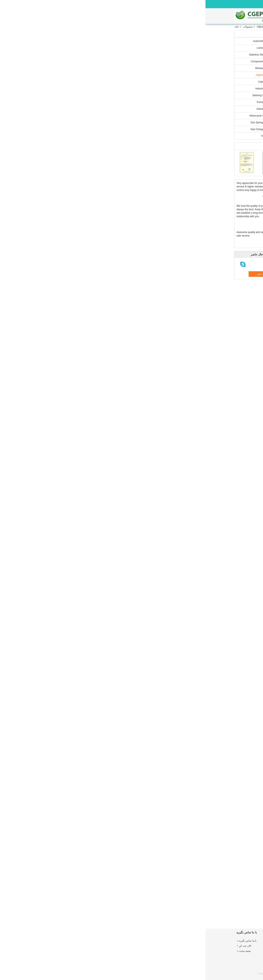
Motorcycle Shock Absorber (59, 116)
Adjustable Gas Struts (63, 27)
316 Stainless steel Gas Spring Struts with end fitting (81, 942)
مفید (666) (201, 775)
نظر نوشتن (190, 607)
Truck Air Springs (65, 136)
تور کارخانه (138, 16)
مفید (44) (202, 734)
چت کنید (100, 112)
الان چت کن (167, 3)
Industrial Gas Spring (63, 109)
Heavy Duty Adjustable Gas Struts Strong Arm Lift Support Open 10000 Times (127, 913)
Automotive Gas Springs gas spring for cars (180, 954)
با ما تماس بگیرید (183, 16)
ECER (231, 977)
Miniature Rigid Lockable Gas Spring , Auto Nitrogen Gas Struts (131, 942)
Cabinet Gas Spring (63, 82)
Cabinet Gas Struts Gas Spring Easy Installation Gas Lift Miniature (96, 911)
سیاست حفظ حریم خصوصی (220, 974)
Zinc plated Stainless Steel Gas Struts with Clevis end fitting (81, 962)
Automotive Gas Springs (61, 41)
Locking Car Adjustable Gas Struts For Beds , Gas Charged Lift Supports (189, 913)
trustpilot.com (198, 653)
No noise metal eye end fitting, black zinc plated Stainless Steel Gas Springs (82, 952)
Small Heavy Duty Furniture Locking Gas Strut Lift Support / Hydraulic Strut (158, 913)
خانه (87, 16)
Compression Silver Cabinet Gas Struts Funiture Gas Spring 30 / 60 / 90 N (219, 913)
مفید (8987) (175, 653)
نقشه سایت (39, 951)
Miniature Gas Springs (62, 68)
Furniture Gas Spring (63, 102)
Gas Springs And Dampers (60, 122)
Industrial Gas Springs (62, 89)
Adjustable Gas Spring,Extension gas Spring (176, 803)
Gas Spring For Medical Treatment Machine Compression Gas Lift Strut (130, 962)
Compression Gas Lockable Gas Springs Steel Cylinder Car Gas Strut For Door (130, 952)
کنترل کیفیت (158, 16)
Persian (152, 3)
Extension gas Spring (138, 803)
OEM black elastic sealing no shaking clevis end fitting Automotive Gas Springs (181, 944)
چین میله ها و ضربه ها (192, 974)
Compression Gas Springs (60, 61)
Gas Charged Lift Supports (60, 129)
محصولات (103, 16)
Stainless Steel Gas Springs (59, 55)
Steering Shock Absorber (61, 95)
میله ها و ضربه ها (211, 803)
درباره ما (120, 16)
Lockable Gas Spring (63, 48)
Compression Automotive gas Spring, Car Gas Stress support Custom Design (181, 963)
